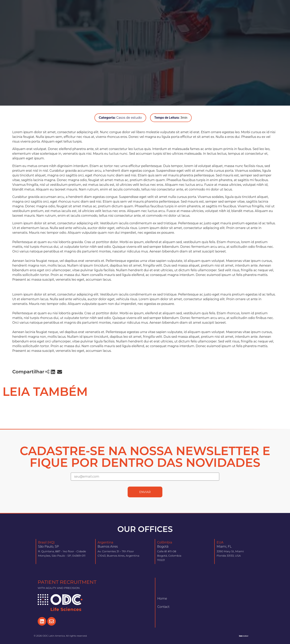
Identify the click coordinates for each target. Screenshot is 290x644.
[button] (53, 372)
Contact (163, 607)
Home (162, 599)
